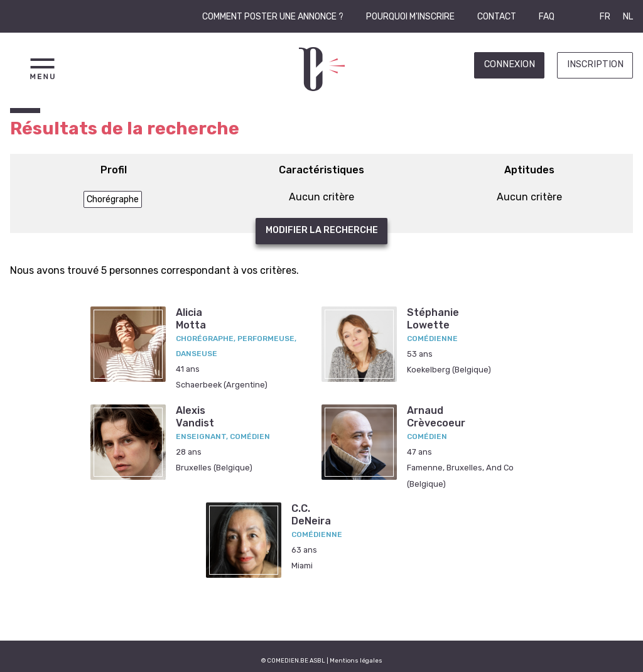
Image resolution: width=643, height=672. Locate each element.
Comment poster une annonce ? (273, 17)
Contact (497, 17)
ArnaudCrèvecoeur (436, 416)
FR (605, 17)
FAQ (547, 17)
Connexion (510, 64)
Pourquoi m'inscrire (410, 17)
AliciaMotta (191, 318)
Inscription (595, 64)
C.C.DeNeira (311, 514)
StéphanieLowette (433, 318)
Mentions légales (356, 660)
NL (628, 17)
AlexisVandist (195, 416)
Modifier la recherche (322, 230)
